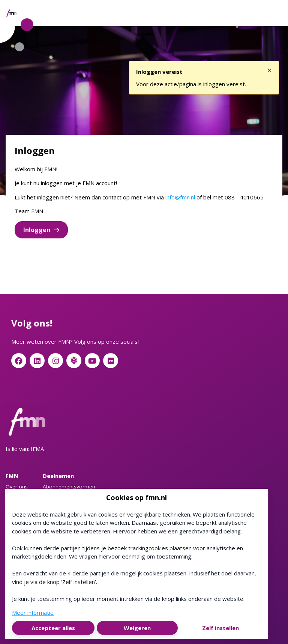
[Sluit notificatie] (269, 69)
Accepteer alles (53, 628)
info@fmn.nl (180, 197)
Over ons (17, 487)
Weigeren (137, 628)
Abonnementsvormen (69, 487)
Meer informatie (33, 613)
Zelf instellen (220, 628)
